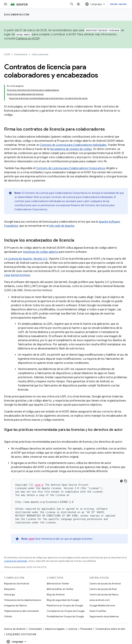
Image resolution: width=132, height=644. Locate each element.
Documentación (17, 15)
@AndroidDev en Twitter (60, 589)
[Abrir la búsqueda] (72, 4)
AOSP (7, 54)
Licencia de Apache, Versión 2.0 (28, 259)
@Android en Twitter (58, 584)
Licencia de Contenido (16, 561)
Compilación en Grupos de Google (66, 611)
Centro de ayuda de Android (105, 584)
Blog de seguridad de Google (63, 600)
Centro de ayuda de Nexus (104, 594)
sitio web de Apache (62, 226)
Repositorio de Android (17, 584)
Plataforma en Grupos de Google (65, 605)
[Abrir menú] (5, 4)
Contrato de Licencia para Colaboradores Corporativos (71, 168)
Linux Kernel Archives (17, 275)
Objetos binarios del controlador (22, 611)
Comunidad (35, 629)
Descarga (9, 594)
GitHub (8, 616)
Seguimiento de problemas (104, 616)
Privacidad (86, 629)
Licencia (72, 629)
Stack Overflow (98, 611)
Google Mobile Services (102, 605)
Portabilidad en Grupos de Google (65, 616)
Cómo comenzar (40, 54)
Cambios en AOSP (28, 39)
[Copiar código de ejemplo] (126, 481)
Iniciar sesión (118, 4)
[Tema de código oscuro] (122, 481)
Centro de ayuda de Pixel (103, 589)
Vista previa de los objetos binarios (23, 600)
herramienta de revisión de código (71, 149)
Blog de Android (56, 594)
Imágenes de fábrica (15, 605)
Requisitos (10, 589)
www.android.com (100, 600)
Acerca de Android (15, 629)
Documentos (21, 54)
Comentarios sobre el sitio (110, 629)
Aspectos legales (55, 629)
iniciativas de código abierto (41, 252)
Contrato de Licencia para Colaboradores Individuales (73, 145)
